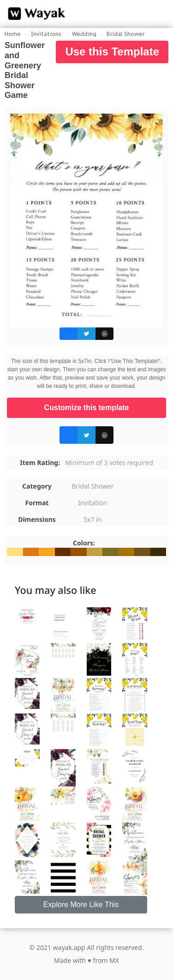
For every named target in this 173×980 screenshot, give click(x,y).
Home (13, 34)
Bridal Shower (125, 34)
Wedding (84, 34)
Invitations (46, 34)
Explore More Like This (81, 904)
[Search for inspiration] (157, 14)
